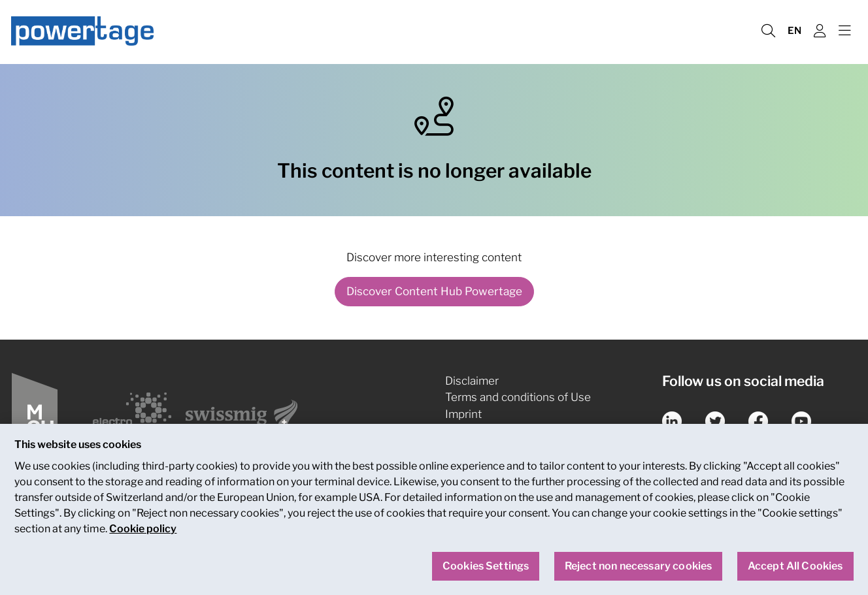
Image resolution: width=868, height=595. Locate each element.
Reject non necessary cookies (638, 573)
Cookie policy (143, 536)
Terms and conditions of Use (518, 397)
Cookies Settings (486, 573)
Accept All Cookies (795, 573)
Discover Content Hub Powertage (434, 291)
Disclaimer (472, 381)
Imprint (463, 414)
